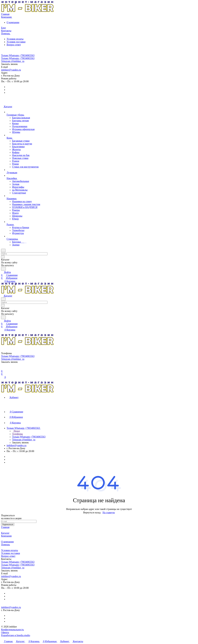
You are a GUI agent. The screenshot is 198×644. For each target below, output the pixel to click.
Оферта (5, 632)
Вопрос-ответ (14, 45)
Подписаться (8, 524)
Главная (5, 527)
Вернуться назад (92, 513)
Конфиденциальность (13, 630)
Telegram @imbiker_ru (13, 61)
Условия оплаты (15, 39)
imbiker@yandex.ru (11, 70)
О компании (13, 22)
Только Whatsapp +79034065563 (18, 55)
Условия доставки (16, 42)
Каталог (5, 533)
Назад (16, 431)
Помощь (5, 545)
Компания (6, 536)
